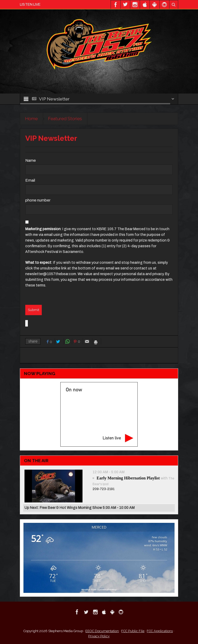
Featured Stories (65, 119)
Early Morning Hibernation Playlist (128, 478)
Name (31, 160)
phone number (38, 200)
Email (30, 180)
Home (31, 119)
